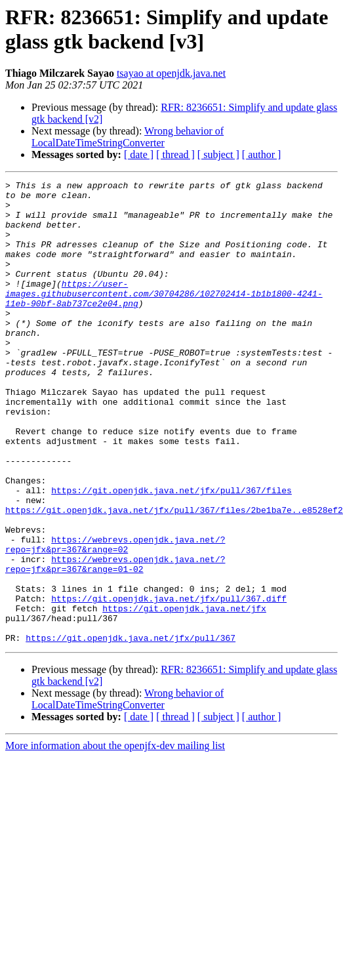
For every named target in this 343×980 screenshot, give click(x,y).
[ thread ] (175, 154)
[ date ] (139, 154)
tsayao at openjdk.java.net (171, 73)
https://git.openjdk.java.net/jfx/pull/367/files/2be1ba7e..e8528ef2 (174, 565)
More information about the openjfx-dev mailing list (115, 826)
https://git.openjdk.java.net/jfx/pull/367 (131, 718)
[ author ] (262, 154)
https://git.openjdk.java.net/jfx (184, 683)
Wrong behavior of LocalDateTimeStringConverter (128, 137)
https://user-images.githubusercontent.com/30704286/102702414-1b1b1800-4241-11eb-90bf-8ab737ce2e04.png (164, 317)
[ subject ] (218, 154)
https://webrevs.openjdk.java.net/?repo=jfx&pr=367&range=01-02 (115, 630)
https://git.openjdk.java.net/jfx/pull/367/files (171, 541)
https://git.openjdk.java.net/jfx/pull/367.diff (169, 671)
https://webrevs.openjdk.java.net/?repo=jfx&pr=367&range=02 (115, 606)
